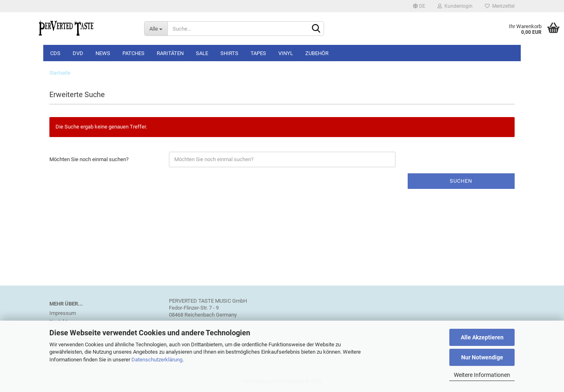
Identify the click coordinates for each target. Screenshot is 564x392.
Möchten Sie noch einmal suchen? (89, 159)
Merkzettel (500, 6)
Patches (133, 53)
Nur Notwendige (482, 357)
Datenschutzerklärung (157, 360)
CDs (55, 53)
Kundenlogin (455, 6)
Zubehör (317, 53)
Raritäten (170, 53)
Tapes (258, 53)
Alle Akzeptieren (482, 337)
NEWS (103, 53)
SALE (202, 53)
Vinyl (286, 53)
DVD (78, 53)
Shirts (229, 53)
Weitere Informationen (482, 375)
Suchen (461, 181)
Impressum (63, 313)
